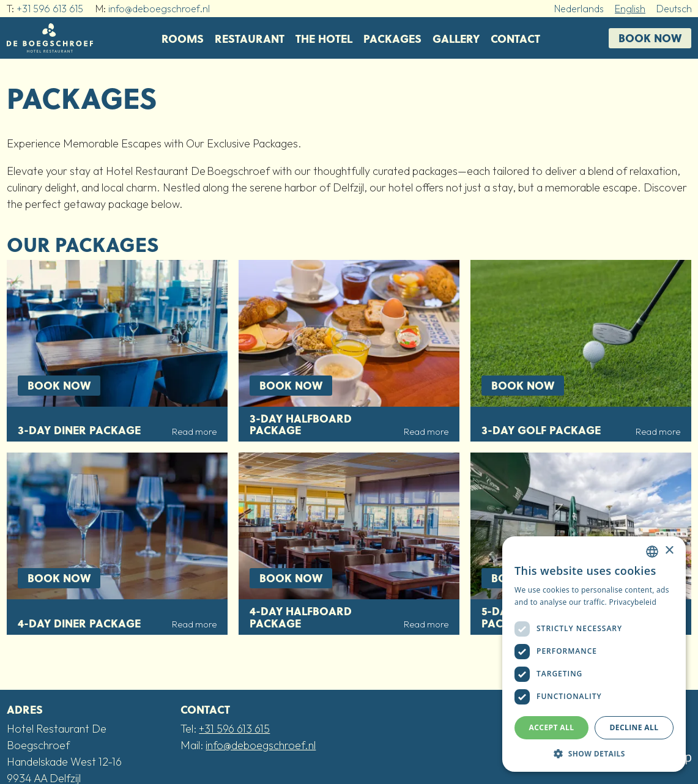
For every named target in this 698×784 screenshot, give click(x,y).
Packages (392, 38)
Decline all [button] (634, 727)
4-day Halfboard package (301, 617)
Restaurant (250, 38)
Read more (194, 432)
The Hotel (324, 38)
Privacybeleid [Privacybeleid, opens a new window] (633, 602)
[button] (594, 753)
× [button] (669, 551)
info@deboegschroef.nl (159, 9)
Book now (650, 38)
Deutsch (674, 9)
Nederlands (579, 9)
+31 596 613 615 (50, 9)
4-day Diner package (79, 623)
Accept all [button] (552, 727)
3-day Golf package (541, 430)
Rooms (183, 38)
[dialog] (594, 654)
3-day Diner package (79, 430)
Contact (515, 38)
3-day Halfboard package (301, 424)
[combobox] (652, 552)
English (630, 9)
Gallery (456, 38)
